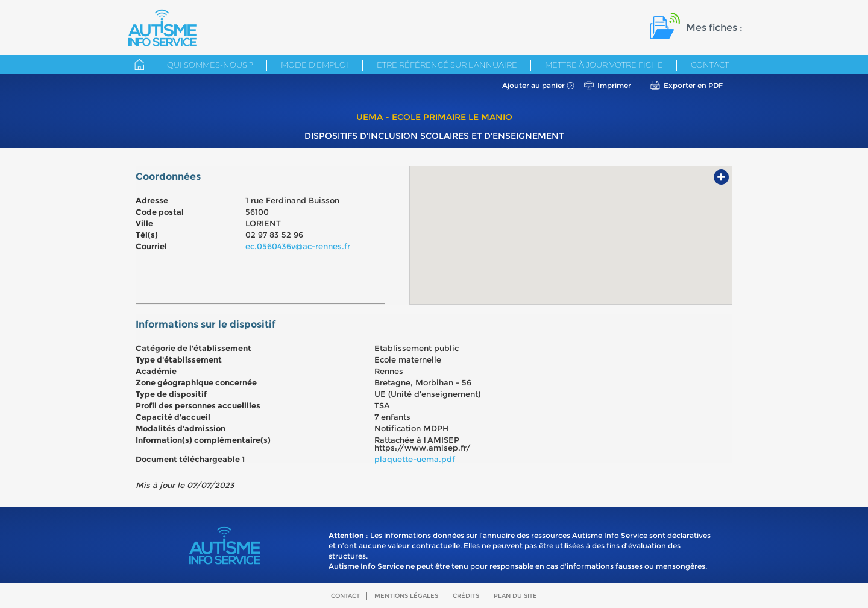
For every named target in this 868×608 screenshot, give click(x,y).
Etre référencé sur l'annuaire (447, 65)
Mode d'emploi (315, 65)
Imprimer (614, 85)
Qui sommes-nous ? (210, 65)
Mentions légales (406, 596)
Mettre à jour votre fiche (604, 65)
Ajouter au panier (533, 85)
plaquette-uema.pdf (415, 459)
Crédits (466, 596)
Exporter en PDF (693, 85)
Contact (710, 65)
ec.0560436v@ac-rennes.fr (298, 246)
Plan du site (515, 596)
